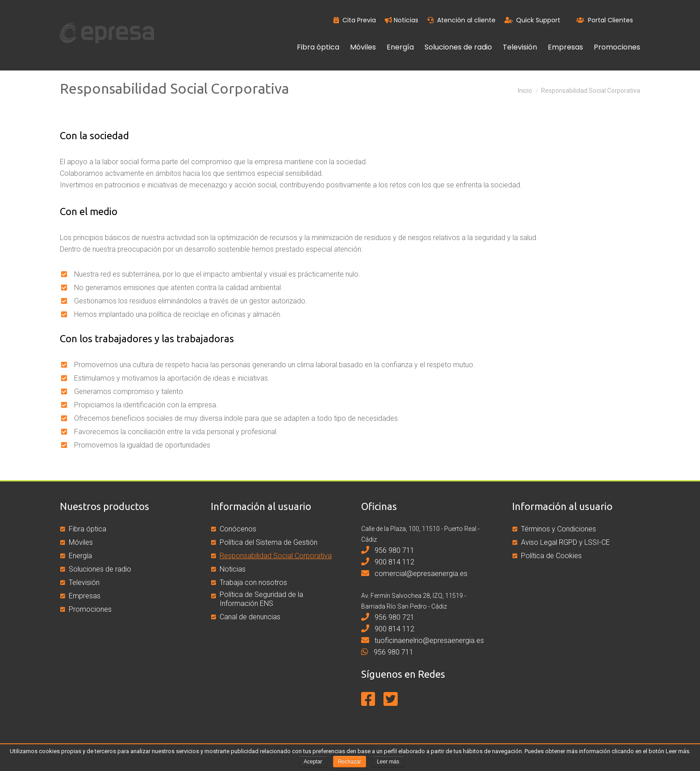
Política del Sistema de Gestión (269, 542)
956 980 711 (388, 550)
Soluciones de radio (100, 569)
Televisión (84, 582)
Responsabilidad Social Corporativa (276, 556)
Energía (80, 556)
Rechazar (349, 762)
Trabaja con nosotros (253, 582)
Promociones (90, 609)
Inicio (525, 91)
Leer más (388, 762)
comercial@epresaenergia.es (414, 574)
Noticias (402, 20)
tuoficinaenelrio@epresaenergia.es (423, 640)
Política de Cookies (551, 556)
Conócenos (238, 529)
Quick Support (532, 20)
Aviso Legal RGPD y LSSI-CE (565, 542)
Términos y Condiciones (558, 529)
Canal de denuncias (250, 617)
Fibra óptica (87, 529)
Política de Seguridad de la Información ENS (261, 599)
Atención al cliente (461, 20)
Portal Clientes (605, 20)
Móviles (81, 542)
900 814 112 (388, 562)
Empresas (85, 596)
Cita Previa (355, 20)
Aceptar (313, 762)
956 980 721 (388, 617)
